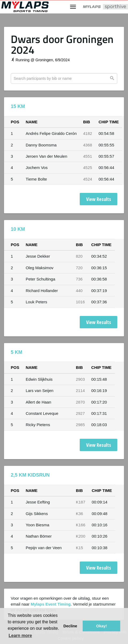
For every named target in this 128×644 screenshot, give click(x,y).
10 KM (18, 229)
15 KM (18, 106)
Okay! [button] (101, 626)
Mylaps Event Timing (51, 604)
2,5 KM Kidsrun (30, 475)
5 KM (17, 352)
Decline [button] (70, 626)
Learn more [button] (20, 636)
